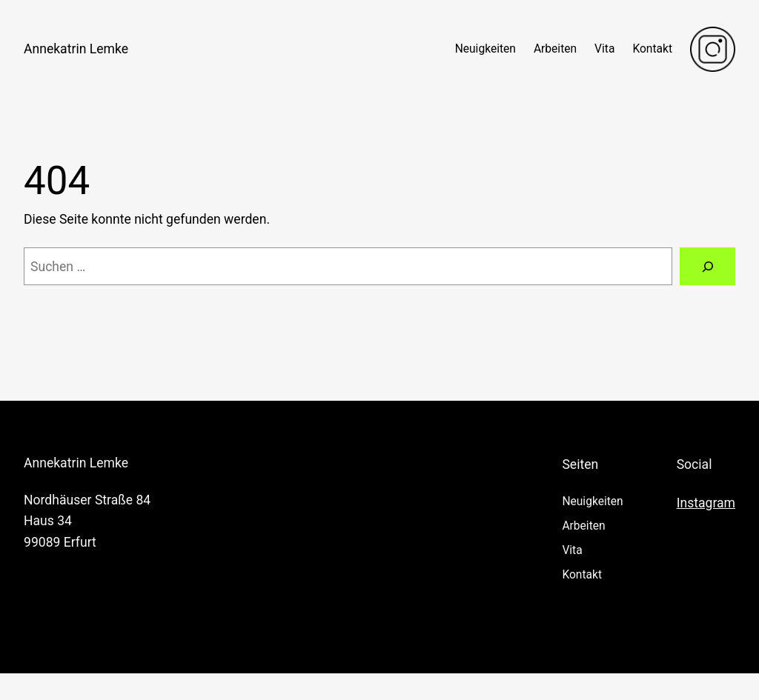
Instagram (706, 503)
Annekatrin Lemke (76, 49)
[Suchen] (707, 266)
